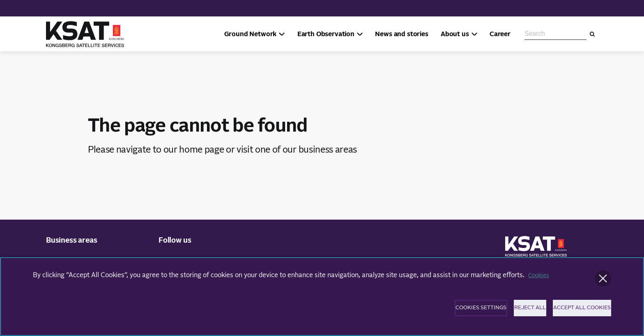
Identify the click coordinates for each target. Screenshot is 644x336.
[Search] (592, 34)
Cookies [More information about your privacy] (540, 280)
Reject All (502, 314)
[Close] (603, 283)
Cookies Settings (427, 314)
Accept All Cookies (577, 314)
